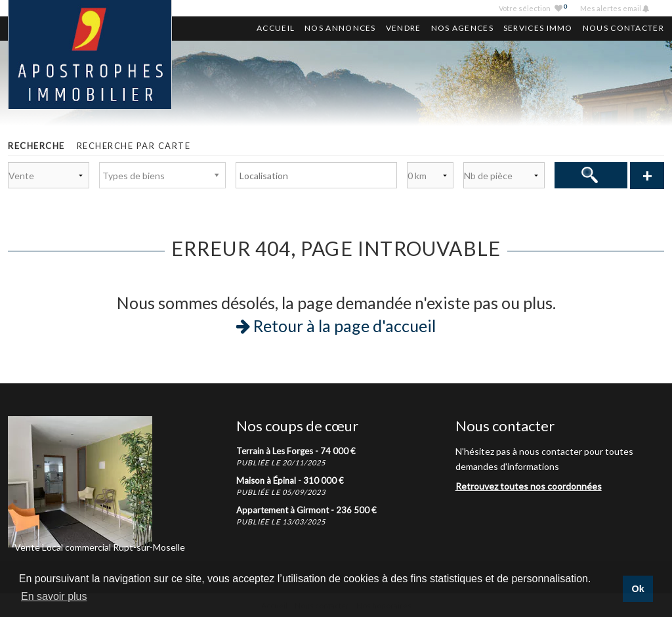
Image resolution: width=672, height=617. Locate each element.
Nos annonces (340, 28)
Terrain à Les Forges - (296, 451)
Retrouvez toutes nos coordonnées (529, 486)
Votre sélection (533, 8)
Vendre (404, 28)
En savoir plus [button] (54, 596)
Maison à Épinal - (290, 480)
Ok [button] (638, 589)
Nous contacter (623, 28)
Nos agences (462, 28)
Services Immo (538, 28)
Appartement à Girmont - (306, 510)
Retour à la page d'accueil (336, 326)
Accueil (276, 28)
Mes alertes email (611, 8)
